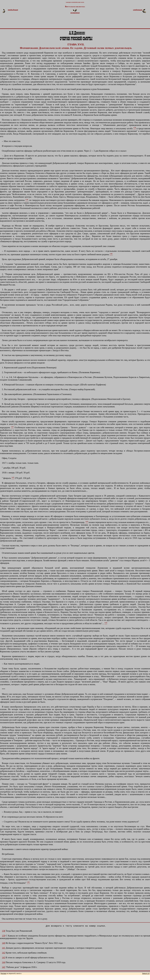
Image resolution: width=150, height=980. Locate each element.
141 (4, 948)
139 (4, 936)
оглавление (75, 13)
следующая (138, 10)
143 (4, 958)
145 (4, 967)
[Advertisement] (78, 22)
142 (4, 953)
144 (4, 962)
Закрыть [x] (146, 974)
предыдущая (13, 10)
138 (4, 931)
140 (4, 943)
